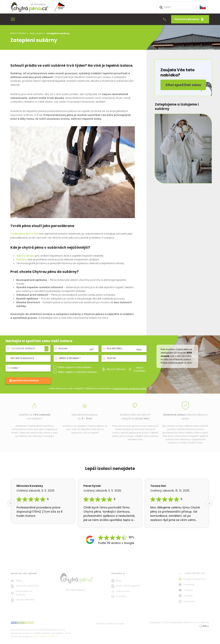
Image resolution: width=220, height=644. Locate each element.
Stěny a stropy (25, 256)
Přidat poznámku (137, 369)
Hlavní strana (18, 33)
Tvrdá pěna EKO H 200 (24, 234)
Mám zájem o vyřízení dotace (77, 372)
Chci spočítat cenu (183, 85)
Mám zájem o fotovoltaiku (75, 367)
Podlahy (21, 259)
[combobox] (29, 349)
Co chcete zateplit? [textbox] (23, 349)
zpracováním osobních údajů (130, 388)
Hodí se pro (36, 33)
